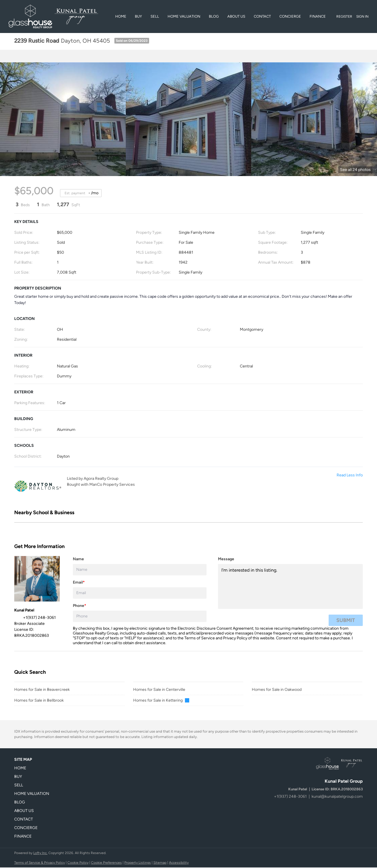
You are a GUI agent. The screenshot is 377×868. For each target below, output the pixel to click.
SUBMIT (346, 620)
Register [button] (344, 16)
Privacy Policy (235, 638)
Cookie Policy (78, 863)
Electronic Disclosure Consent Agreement (215, 628)
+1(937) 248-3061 (290, 796)
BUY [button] (138, 16)
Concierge (290, 16)
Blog (214, 16)
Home (121, 16)
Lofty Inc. (40, 853)
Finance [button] (318, 16)
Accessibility (179, 863)
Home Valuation (184, 16)
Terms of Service (200, 638)
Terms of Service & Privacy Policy (40, 863)
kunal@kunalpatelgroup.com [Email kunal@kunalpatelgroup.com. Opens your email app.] (337, 796)
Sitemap (160, 863)
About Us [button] (236, 16)
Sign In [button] (362, 16)
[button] (33, 768)
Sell (155, 16)
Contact (262, 16)
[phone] (140, 616)
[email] (140, 593)
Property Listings (138, 863)
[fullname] (140, 570)
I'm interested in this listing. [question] (291, 586)
